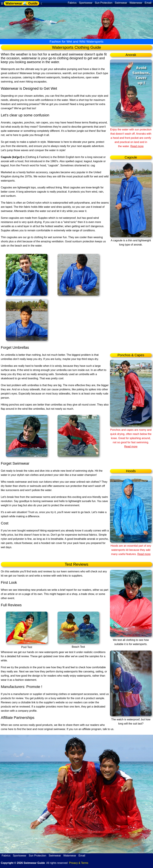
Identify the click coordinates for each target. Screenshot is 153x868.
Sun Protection (104, 3)
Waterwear (136, 3)
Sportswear (86, 3)
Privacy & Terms (79, 863)
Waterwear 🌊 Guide (21, 3)
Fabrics (72, 3)
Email (148, 3)
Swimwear (121, 3)
